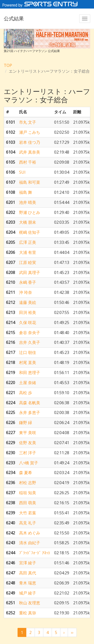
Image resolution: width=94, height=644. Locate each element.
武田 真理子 (30, 272)
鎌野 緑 (26, 423)
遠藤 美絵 (28, 302)
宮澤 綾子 (28, 563)
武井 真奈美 (30, 152)
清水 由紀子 (30, 543)
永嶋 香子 (28, 282)
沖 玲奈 (26, 292)
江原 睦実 (28, 262)
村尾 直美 (28, 362)
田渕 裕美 (28, 312)
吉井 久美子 (30, 342)
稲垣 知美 (28, 493)
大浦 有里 (28, 252)
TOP (8, 65)
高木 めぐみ (30, 533)
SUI (22, 172)
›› (72, 632)
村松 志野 (28, 483)
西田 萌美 (28, 503)
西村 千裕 (28, 162)
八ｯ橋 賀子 (29, 463)
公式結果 (14, 18)
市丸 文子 (28, 122)
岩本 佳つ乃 (30, 142)
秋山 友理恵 (30, 603)
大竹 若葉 (28, 513)
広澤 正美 (28, 242)
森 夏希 (26, 473)
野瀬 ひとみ (30, 212)
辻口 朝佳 (28, 352)
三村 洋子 (28, 453)
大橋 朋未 (28, 222)
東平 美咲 (28, 433)
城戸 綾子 (28, 593)
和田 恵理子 (30, 373)
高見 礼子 (28, 523)
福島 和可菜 (30, 182)
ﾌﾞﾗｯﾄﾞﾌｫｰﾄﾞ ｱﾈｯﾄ (35, 553)
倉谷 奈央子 (30, 333)
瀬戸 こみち (30, 132)
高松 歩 (26, 393)
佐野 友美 (28, 443)
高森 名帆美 (30, 403)
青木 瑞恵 (28, 583)
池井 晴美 (28, 202)
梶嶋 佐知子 (30, 232)
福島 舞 (26, 192)
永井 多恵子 (30, 412)
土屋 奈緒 (28, 383)
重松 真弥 (28, 613)
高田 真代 (28, 573)
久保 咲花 (28, 323)
